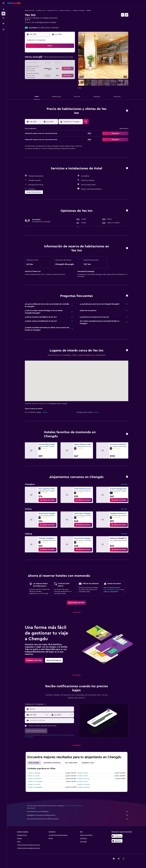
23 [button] (70, 68)
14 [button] (60, 63)
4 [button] (45, 58)
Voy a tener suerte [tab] (71, 763)
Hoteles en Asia (41, 10)
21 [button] (60, 68)
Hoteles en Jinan (82, 782)
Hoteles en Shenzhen (35, 779)
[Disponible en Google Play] (117, 836)
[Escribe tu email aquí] (51, 720)
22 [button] (65, 68)
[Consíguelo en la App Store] (117, 841)
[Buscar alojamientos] (3, 14)
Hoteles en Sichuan (65, 10)
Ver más (124, 484)
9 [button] (70, 58)
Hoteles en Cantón (34, 776)
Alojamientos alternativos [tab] (52, 763)
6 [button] (55, 58)
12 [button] (50, 63)
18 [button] (45, 68)
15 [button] (65, 63)
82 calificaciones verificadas (48, 28)
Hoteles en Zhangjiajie (35, 787)
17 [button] (40, 68)
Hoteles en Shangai (34, 773)
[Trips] (3, 24)
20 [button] (55, 68)
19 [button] (50, 68)
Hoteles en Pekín (82, 773)
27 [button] (55, 73)
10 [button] (40, 63)
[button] (3, 3)
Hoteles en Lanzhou (34, 784)
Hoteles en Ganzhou (83, 787)
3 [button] (41, 58)
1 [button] (65, 53)
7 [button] (60, 58)
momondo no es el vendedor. (78, 812)
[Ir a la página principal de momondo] (14, 3)
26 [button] (50, 73)
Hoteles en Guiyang (83, 784)
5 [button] (50, 58)
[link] (47, 500)
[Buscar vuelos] (3, 9)
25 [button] (45, 73)
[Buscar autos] (3, 18)
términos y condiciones (58, 735)
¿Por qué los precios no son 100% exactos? (78, 819)
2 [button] (70, 53)
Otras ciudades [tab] (34, 763)
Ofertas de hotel (29, 10)
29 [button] (65, 73)
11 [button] (45, 63)
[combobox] (51, 709)
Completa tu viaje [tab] (88, 763)
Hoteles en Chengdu (79, 10)
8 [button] (65, 58)
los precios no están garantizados (73, 806)
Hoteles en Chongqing (35, 782)
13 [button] (55, 63)
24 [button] (40, 73)
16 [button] (70, 63)
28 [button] (60, 73)
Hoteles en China (52, 10)
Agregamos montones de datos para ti (78, 815)
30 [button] (70, 73)
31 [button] (41, 78)
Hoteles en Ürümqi (83, 779)
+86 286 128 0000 (31, 25)
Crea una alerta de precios (112, 590)
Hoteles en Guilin (82, 776)
